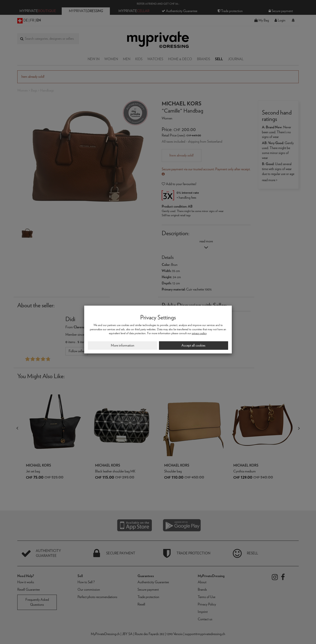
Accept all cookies (193, 345)
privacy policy (199, 333)
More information (123, 345)
